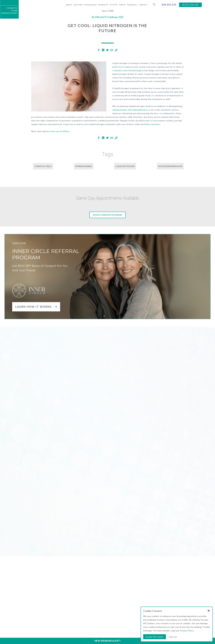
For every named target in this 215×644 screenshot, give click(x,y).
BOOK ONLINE (190, 5)
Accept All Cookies (155, 637)
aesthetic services (150, 124)
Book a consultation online (107, 215)
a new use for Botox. (60, 131)
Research (132, 5)
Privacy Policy (187, 631)
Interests (103, 5)
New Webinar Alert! (108, 641)
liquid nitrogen (125, 166)
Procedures (90, 5)
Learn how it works (33, 307)
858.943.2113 (169, 5)
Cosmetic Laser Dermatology (127, 70)
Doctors (78, 5)
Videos (122, 5)
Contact (143, 5)
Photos (114, 5)
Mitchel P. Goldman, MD (109, 17)
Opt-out (173, 637)
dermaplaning (84, 166)
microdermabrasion (138, 110)
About (69, 5)
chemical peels (120, 110)
